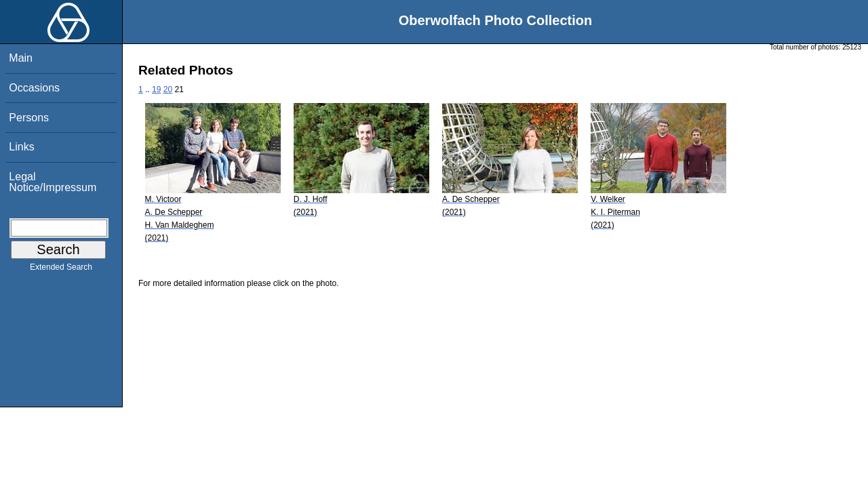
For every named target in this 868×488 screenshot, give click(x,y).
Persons (29, 118)
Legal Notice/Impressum (53, 182)
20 (168, 89)
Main (21, 58)
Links (21, 147)
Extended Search (61, 270)
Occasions (34, 88)
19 (156, 89)
